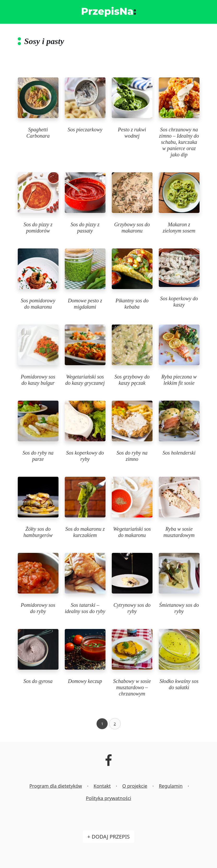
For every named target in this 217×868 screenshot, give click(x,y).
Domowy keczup (85, 681)
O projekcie (135, 786)
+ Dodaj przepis (108, 837)
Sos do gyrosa (38, 681)
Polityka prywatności (108, 798)
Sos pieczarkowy (85, 130)
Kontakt (102, 786)
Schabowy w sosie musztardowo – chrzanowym (132, 687)
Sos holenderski (179, 453)
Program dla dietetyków (56, 786)
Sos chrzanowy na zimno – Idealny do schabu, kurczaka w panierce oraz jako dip (179, 142)
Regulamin (171, 786)
